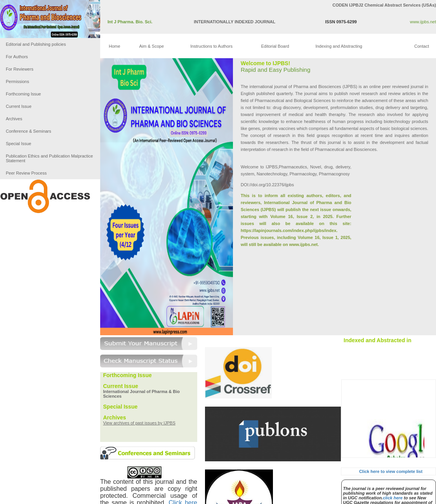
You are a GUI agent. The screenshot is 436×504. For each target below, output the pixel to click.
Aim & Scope (151, 46)
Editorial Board (275, 46)
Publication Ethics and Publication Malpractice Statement (49, 158)
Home (114, 46)
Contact (422, 46)
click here (393, 498)
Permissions (17, 81)
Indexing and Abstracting (339, 46)
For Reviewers (20, 69)
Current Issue (19, 106)
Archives (14, 119)
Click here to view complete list (391, 471)
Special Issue (18, 144)
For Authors (17, 57)
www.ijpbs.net (423, 22)
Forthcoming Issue (23, 94)
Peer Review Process (26, 173)
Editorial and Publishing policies (36, 44)
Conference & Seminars (29, 131)
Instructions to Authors (211, 46)
